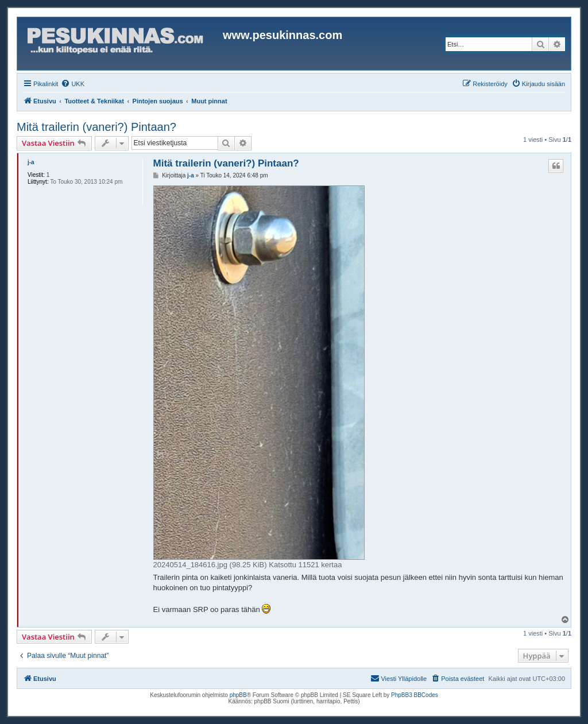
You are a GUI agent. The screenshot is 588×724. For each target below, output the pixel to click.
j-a (31, 162)
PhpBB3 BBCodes (415, 695)
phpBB (238, 695)
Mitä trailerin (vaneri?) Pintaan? (96, 127)
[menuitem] (73, 84)
